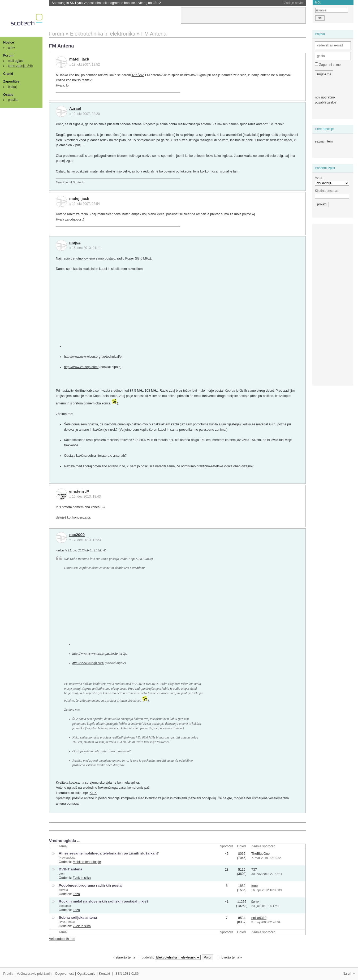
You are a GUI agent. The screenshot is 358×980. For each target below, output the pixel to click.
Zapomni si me (328, 64)
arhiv (12, 48)
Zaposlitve (11, 81)
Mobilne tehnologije (87, 862)
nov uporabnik (325, 97)
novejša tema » (231, 957)
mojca (75, 243)
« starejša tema (124, 957)
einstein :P (79, 491)
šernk (255, 902)
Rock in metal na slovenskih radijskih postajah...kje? (104, 901)
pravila (13, 100)
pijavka (63, 890)
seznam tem (324, 141)
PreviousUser (68, 858)
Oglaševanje (86, 974)
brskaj (12, 87)
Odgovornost (64, 974)
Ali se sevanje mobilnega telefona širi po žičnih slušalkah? (109, 853)
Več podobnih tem (62, 939)
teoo (255, 886)
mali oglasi (16, 61)
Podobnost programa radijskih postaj (90, 885)
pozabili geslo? (325, 102)
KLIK (93, 793)
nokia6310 (259, 918)
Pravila (8, 974)
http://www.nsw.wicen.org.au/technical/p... (94, 357)
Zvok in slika (82, 878)
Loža (76, 894)
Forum (8, 55)
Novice (8, 42)
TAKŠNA (138, 75)
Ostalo (8, 95)
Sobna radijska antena (78, 918)
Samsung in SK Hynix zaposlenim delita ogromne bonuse (106, 3)
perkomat (65, 906)
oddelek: (171, 957)
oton (62, 874)
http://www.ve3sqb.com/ (81, 367)
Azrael (75, 109)
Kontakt (105, 974)
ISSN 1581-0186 (126, 974)
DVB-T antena (70, 869)
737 (254, 870)
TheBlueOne (260, 854)
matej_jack (79, 59)
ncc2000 (77, 535)
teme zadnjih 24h (20, 66)
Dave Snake (67, 922)
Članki (8, 74)
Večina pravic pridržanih (34, 974)
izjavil (102, 550)
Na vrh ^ (349, 974)
